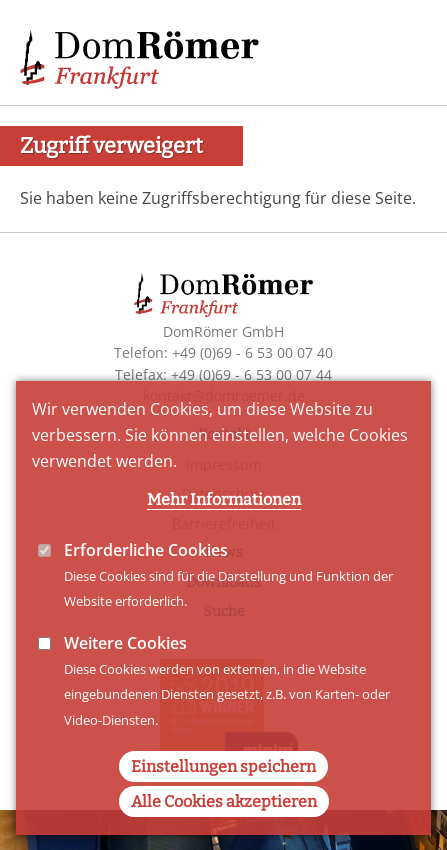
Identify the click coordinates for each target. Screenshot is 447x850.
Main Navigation (397, 50)
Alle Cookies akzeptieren (224, 832)
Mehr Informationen (224, 529)
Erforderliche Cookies (146, 580)
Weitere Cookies (125, 673)
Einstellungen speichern (223, 797)
